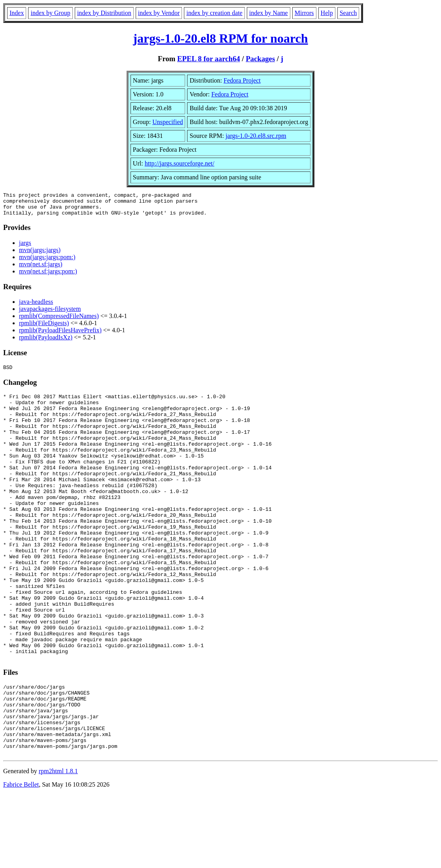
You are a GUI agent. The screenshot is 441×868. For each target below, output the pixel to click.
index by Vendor (159, 13)
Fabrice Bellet (21, 858)
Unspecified (168, 122)
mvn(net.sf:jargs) (41, 269)
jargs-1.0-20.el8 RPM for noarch (220, 38)
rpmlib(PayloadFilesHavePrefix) (60, 335)
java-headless (36, 306)
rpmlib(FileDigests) (44, 328)
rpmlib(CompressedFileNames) (59, 321)
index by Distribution (104, 13)
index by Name (269, 13)
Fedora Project (242, 80)
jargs (25, 248)
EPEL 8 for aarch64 (209, 59)
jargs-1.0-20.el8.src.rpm (256, 136)
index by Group (50, 13)
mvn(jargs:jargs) (40, 255)
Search (348, 13)
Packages (260, 59)
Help (327, 13)
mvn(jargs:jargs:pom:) (47, 262)
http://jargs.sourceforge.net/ (180, 163)
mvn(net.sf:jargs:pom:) (48, 276)
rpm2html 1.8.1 (58, 844)
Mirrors (304, 13)
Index (17, 13)
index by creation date (214, 13)
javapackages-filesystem (50, 313)
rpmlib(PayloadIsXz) (46, 342)
